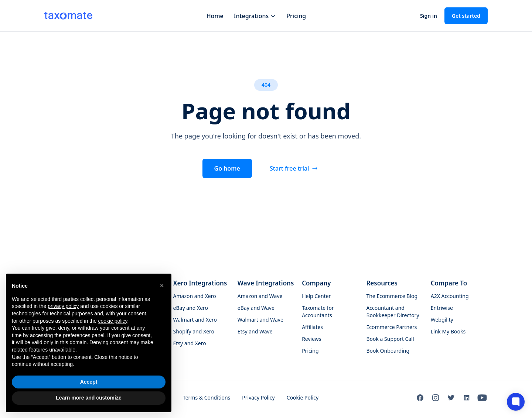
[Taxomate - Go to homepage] (68, 16)
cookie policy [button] (112, 321)
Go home (227, 168)
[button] (162, 285)
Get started (466, 16)
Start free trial (294, 168)
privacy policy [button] (63, 306)
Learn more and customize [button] (88, 398)
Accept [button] (89, 382)
